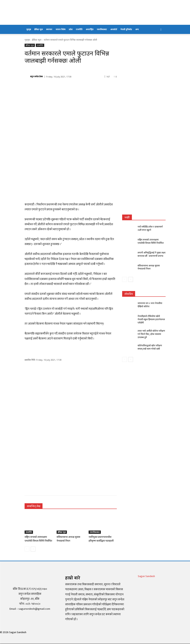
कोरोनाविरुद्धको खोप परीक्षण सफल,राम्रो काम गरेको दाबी (150, 347)
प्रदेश (71, 29)
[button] (161, 29)
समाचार (49, 29)
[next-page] (33, 549)
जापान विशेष (61, 29)
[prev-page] (27, 549)
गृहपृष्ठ (29, 29)
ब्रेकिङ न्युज (38, 29)
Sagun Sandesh (146, 576)
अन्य (137, 29)
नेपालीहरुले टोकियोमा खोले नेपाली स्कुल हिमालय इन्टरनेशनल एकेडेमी (151, 319)
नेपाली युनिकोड (126, 29)
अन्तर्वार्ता (114, 29)
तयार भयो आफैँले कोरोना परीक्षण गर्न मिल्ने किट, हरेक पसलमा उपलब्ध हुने (151, 334)
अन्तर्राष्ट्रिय (90, 29)
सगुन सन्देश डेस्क (36, 76)
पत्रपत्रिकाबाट (102, 29)
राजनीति (79, 29)
